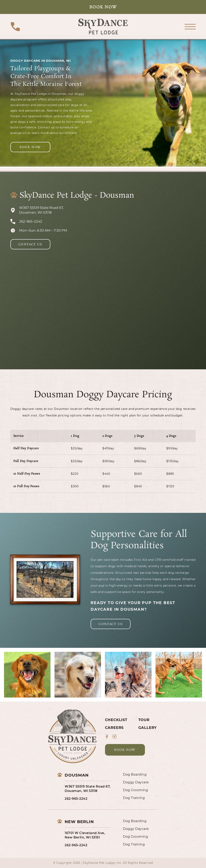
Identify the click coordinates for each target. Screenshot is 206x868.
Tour (144, 720)
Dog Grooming (135, 790)
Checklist (116, 720)
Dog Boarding (135, 774)
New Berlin (79, 822)
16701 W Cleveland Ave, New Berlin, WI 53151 (85, 835)
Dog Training (134, 798)
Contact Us (30, 244)
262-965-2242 (76, 799)
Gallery (148, 728)
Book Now (103, 7)
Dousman (77, 775)
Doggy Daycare (136, 782)
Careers (114, 728)
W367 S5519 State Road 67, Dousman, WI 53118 (88, 789)
